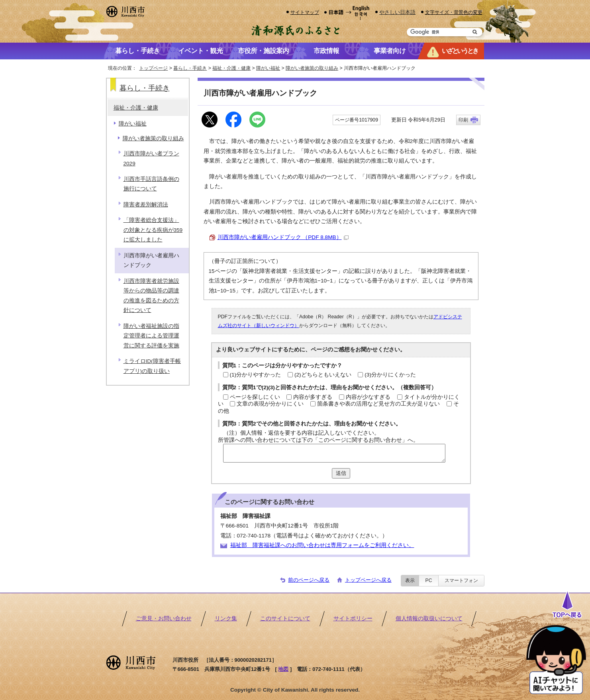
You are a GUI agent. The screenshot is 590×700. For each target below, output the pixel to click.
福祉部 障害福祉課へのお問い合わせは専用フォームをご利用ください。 (322, 545)
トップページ (153, 68)
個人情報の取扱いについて (429, 619)
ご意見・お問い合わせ (164, 619)
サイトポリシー (353, 619)
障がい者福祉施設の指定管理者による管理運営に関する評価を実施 (151, 336)
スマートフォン (461, 580)
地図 (283, 669)
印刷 (463, 120)
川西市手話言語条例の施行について (151, 184)
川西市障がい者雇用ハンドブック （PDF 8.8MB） (283, 237)
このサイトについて (285, 619)
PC (428, 580)
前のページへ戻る (309, 580)
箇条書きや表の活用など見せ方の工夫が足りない (378, 404)
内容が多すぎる (313, 397)
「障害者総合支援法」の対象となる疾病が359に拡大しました (153, 230)
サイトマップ (305, 12)
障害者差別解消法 (146, 205)
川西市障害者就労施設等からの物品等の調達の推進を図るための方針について (151, 296)
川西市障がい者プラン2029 (151, 158)
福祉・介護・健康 (231, 68)
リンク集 (226, 619)
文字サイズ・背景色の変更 (454, 12)
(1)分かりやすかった (256, 375)
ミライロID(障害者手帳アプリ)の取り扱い (152, 366)
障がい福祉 (268, 68)
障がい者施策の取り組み (312, 68)
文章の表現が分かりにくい (270, 404)
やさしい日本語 (397, 12)
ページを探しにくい (255, 397)
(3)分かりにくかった (390, 375)
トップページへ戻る (368, 580)
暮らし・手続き (190, 68)
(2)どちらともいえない (323, 375)
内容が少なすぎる (368, 397)
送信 (341, 473)
